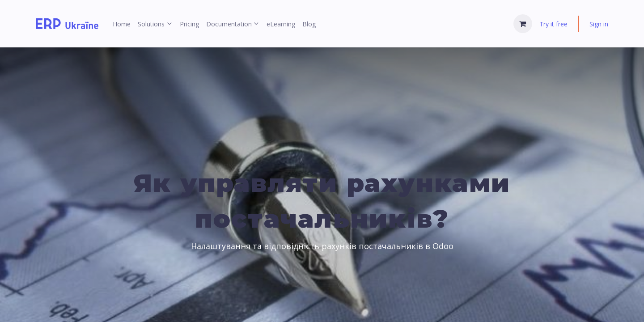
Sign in (599, 24)
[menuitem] (122, 24)
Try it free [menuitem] (553, 24)
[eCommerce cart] (523, 24)
